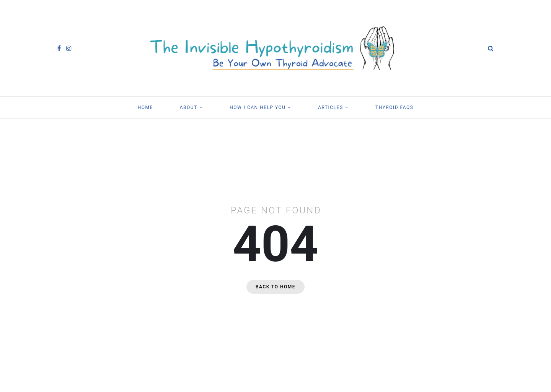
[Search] (491, 48)
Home (145, 107)
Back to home (275, 287)
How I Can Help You (258, 107)
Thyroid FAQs (394, 107)
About (189, 107)
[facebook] (59, 48)
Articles (330, 107)
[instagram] (69, 48)
